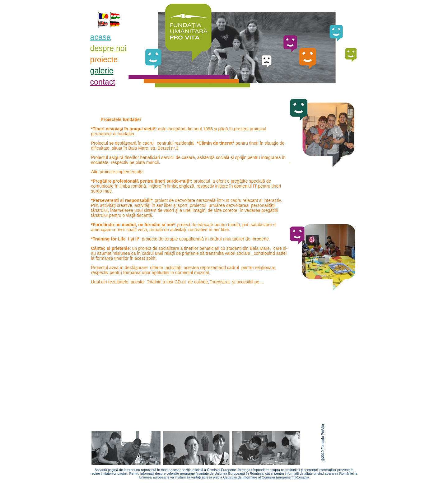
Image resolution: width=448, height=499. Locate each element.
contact (103, 82)
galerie (102, 71)
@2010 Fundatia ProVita (323, 443)
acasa (101, 37)
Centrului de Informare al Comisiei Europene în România (266, 477)
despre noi (108, 48)
